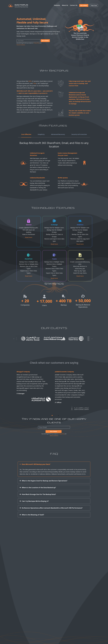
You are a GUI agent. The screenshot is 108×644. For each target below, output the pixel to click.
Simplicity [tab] (41, 134)
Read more (29, 237)
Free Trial (94, 6)
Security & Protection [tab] (79, 134)
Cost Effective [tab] (26, 134)
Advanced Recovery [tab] (58, 134)
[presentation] (14, 339)
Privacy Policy (37, 43)
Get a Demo (84, 5)
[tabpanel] (51, 390)
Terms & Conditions (21, 45)
